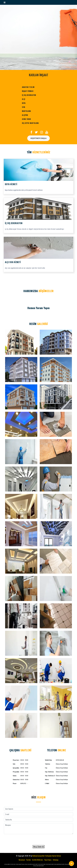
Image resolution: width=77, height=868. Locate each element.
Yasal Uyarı (48, 860)
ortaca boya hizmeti (50, 864)
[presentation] (38, 840)
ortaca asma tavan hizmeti (38, 866)
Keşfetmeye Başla (38, 138)
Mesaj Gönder (38, 847)
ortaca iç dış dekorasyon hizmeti (31, 864)
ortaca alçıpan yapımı (68, 864)
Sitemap (56, 860)
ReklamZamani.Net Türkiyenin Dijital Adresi (47, 856)
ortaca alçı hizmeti (42, 864)
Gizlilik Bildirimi (38, 860)
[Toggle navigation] (5, 2)
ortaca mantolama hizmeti (59, 864)
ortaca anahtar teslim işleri (10, 864)
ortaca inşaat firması (20, 864)
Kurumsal (22, 860)
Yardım (28, 860)
